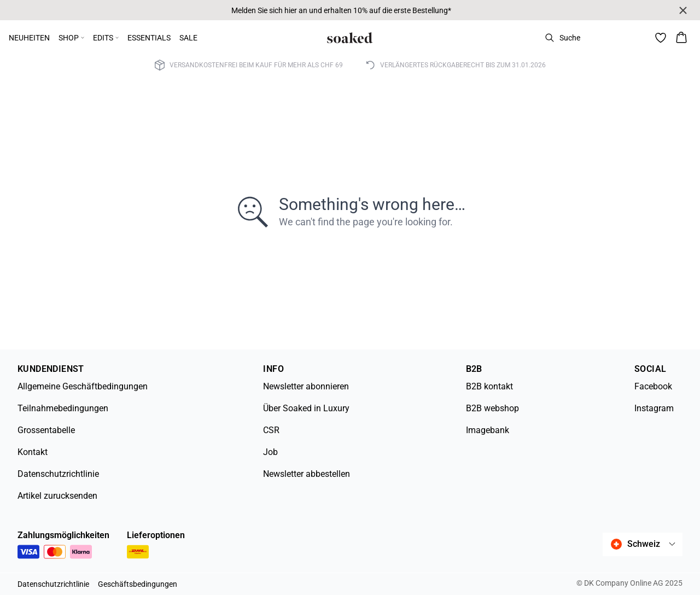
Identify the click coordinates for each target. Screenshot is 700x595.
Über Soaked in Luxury (306, 408)
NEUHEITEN (29, 38)
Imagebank (488, 430)
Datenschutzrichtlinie (58, 474)
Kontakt (33, 452)
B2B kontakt (489, 386)
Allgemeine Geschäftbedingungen (83, 386)
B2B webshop (492, 408)
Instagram (654, 408)
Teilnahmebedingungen (63, 408)
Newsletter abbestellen (307, 474)
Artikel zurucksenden (57, 496)
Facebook (653, 386)
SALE (188, 38)
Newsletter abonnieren (306, 386)
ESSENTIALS (149, 38)
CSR (271, 430)
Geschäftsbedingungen (138, 584)
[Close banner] (683, 10)
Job (270, 452)
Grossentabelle (46, 430)
